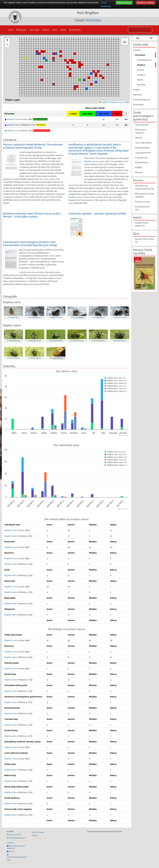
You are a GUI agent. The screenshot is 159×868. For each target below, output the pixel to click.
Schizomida (138, 105)
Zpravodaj (34, 30)
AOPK (9, 860)
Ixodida (136, 90)
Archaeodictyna (144, 60)
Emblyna (141, 75)
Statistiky (35, 835)
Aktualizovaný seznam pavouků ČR (144, 187)
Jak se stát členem (143, 143)
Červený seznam (143, 202)
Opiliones (137, 95)
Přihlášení (76, 30)
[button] (79, 63)
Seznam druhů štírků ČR (144, 240)
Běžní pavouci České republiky (144, 195)
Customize (106, 6)
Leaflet (103, 102)
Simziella (141, 85)
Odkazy (46, 30)
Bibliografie (21, 30)
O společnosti (141, 158)
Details (104, 3)
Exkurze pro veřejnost (140, 131)
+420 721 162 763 (15, 835)
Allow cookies (124, 3)
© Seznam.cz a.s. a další (119, 102)
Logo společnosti (143, 153)
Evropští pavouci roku (142, 208)
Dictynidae (93, 20)
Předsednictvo (142, 162)
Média (63, 30)
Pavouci (11, 851)
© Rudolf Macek (35, 317)
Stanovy (139, 172)
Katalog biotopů (142, 148)
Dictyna (140, 70)
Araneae (137, 50)
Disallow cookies (146, 3)
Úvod (10, 30)
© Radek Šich (14, 317)
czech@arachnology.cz (17, 838)
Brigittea (141, 65)
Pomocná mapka (38, 832)
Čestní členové (142, 125)
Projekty (139, 167)
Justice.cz (10, 843)
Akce (55, 30)
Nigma (140, 80)
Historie (138, 138)
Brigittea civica (91, 161)
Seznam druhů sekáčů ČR (142, 224)
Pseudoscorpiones (142, 100)
